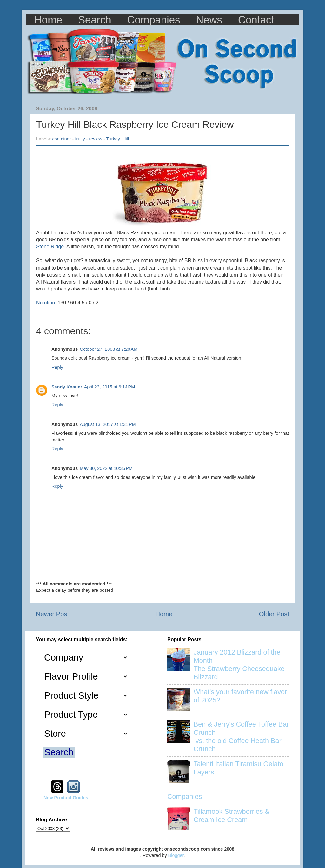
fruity (80, 139)
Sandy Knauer (67, 387)
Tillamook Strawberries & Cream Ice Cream (232, 816)
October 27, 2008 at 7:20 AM (109, 349)
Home (48, 20)
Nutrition (46, 303)
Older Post (274, 614)
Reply (57, 367)
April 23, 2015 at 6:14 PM (109, 387)
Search (95, 20)
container (61, 139)
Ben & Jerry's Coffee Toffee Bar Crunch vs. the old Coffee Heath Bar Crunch (241, 737)
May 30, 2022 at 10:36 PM (106, 468)
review (96, 139)
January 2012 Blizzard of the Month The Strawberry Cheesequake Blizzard (239, 665)
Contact (256, 20)
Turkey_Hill (118, 139)
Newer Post (52, 614)
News (209, 20)
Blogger (176, 855)
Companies (154, 20)
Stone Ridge (50, 247)
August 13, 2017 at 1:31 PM (108, 424)
